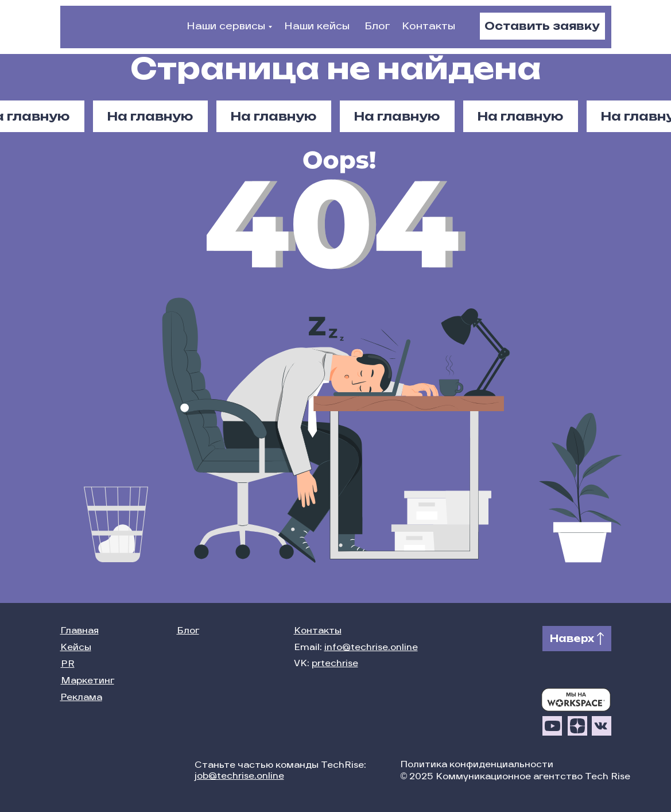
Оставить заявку (542, 26)
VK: (326, 664)
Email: (356, 648)
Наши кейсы (317, 27)
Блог (377, 27)
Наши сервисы (226, 27)
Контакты (428, 27)
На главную (520, 116)
